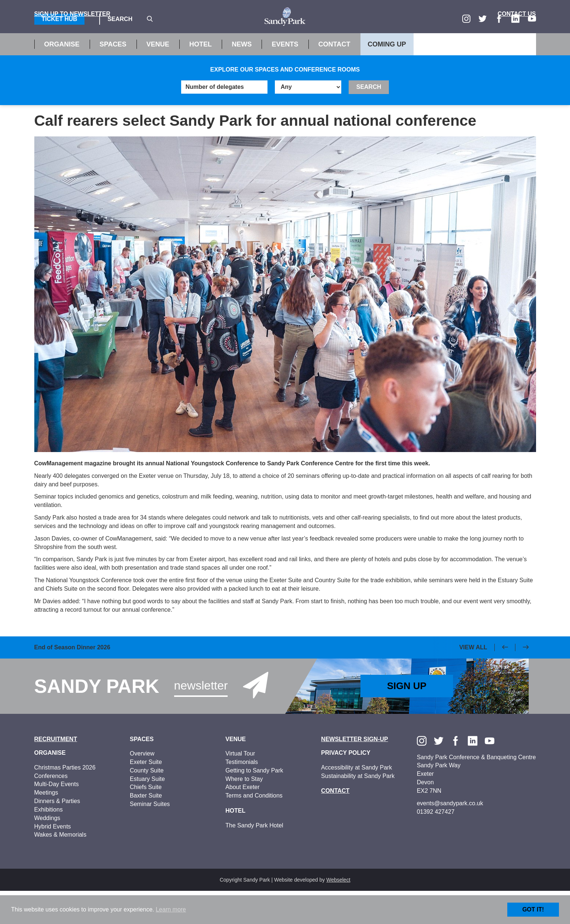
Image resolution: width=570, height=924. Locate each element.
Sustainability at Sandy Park (358, 809)
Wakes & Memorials (61, 868)
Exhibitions (49, 843)
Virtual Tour (240, 787)
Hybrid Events (53, 859)
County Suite (147, 803)
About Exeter (243, 820)
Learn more (171, 909)
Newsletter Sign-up (354, 772)
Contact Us (517, 47)
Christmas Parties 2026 (65, 800)
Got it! (533, 909)
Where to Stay (244, 812)
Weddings (47, 851)
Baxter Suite (146, 829)
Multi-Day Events (57, 817)
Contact (334, 77)
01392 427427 (436, 845)
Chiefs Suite (146, 820)
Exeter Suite (146, 795)
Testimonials (242, 795)
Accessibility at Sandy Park (356, 800)
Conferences (51, 809)
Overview (142, 787)
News (242, 77)
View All (473, 680)
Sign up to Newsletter (72, 47)
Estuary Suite (147, 812)
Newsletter (201, 718)
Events (285, 77)
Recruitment (56, 772)
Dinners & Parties (57, 834)
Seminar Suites (150, 837)
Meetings (46, 826)
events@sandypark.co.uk (450, 836)
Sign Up (407, 719)
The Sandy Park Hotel (254, 858)
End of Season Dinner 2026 (72, 681)
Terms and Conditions (254, 829)
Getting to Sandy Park (254, 803)
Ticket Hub (60, 19)
